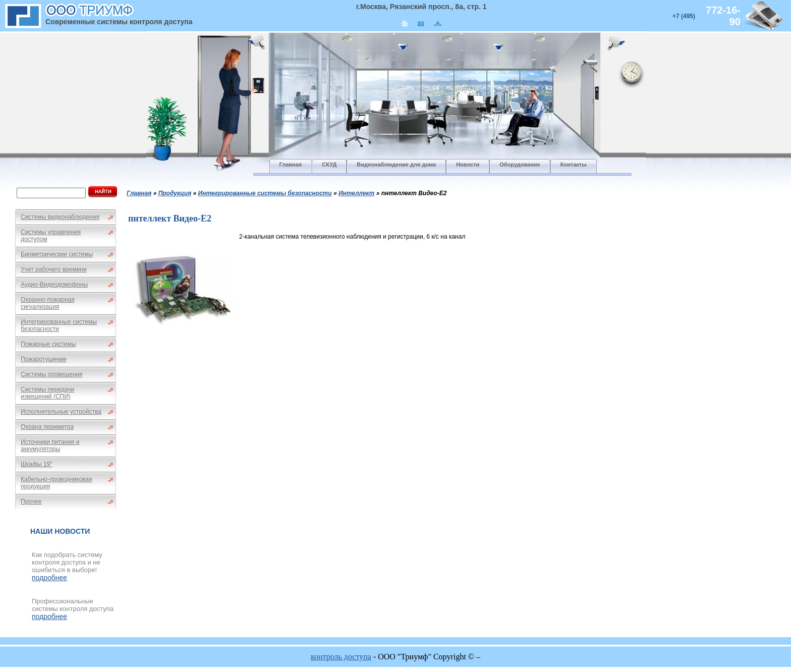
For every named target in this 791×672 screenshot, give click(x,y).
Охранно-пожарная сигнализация (48, 303)
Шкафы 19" (37, 464)
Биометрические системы (57, 254)
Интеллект (356, 193)
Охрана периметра (47, 427)
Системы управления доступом (51, 236)
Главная (139, 193)
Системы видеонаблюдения (60, 217)
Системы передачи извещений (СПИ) (47, 393)
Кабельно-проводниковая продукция (56, 483)
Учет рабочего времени (54, 269)
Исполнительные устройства (61, 412)
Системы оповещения (52, 374)
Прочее (31, 501)
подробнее (49, 578)
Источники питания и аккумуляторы (50, 445)
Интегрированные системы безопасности (59, 325)
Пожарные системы (48, 344)
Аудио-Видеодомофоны (54, 285)
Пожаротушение (44, 359)
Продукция (175, 193)
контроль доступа (341, 657)
